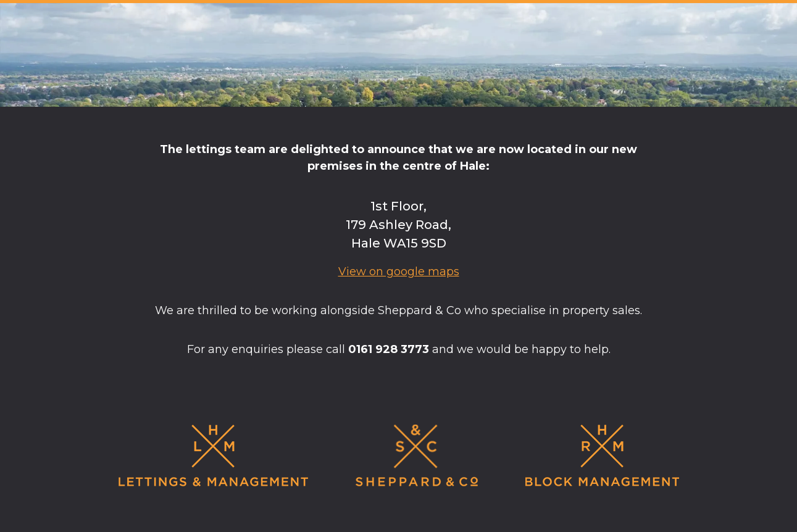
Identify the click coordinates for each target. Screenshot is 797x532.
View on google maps (399, 272)
